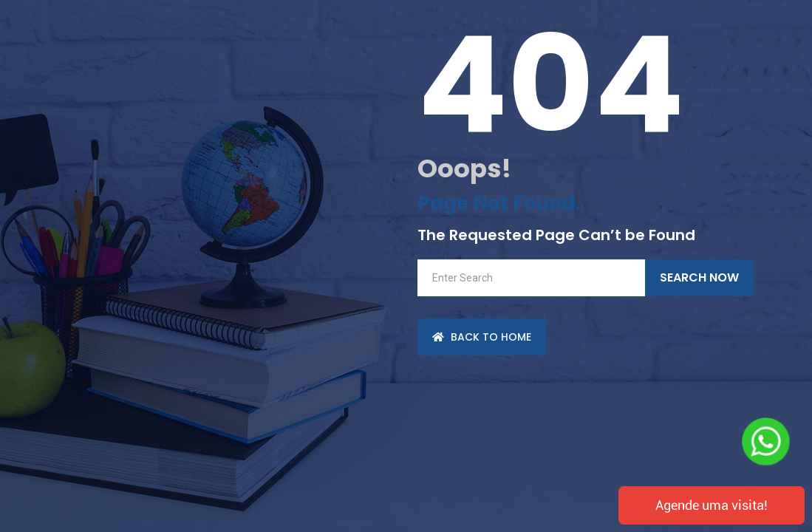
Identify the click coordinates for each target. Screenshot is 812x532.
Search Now (699, 277)
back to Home (482, 337)
